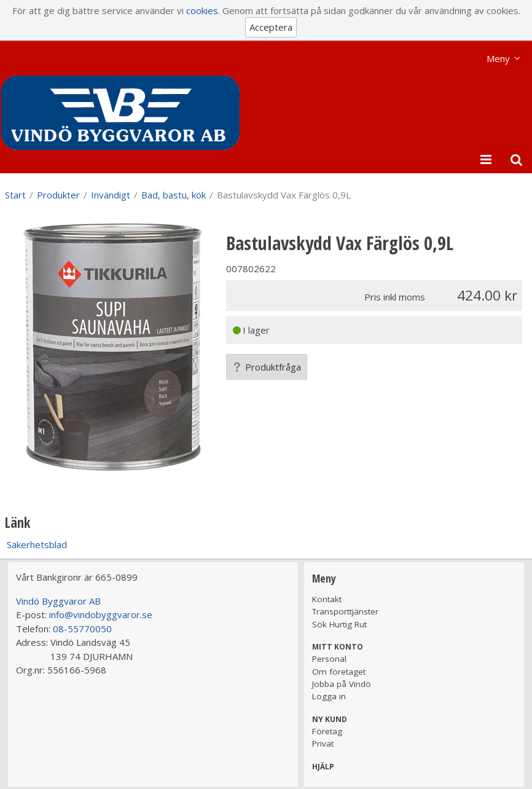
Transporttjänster (345, 611)
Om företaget (339, 672)
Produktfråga (267, 367)
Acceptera (271, 27)
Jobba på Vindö (342, 684)
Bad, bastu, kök (174, 195)
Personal (329, 659)
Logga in (329, 696)
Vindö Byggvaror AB (58, 601)
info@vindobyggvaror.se (101, 614)
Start (15, 195)
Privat (323, 744)
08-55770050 (82, 629)
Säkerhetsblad (37, 544)
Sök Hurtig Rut (339, 624)
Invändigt (111, 195)
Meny (498, 58)
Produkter (58, 195)
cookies (202, 10)
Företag (327, 731)
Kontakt (327, 599)
